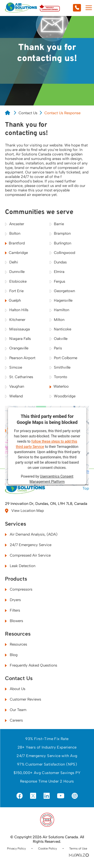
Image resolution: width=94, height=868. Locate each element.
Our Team (16, 710)
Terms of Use (78, 849)
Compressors (19, 589)
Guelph (13, 300)
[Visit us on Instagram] (75, 796)
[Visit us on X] (33, 796)
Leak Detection (20, 566)
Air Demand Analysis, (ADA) (31, 534)
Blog (11, 655)
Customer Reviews (23, 699)
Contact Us (28, 113)
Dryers (13, 600)
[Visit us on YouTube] (61, 796)
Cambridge (16, 253)
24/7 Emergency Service (28, 545)
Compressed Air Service (28, 555)
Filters (13, 610)
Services (16, 524)
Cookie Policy (48, 849)
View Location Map (24, 511)
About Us (15, 689)
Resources (18, 634)
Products (16, 579)
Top (86, 486)
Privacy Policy (16, 849)
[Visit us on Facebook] (20, 796)
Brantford (15, 243)
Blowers (14, 621)
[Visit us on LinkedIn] (47, 796)
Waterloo (59, 386)
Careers (14, 720)
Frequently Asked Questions (31, 665)
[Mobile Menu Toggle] (89, 8)
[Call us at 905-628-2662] (66, 8)
